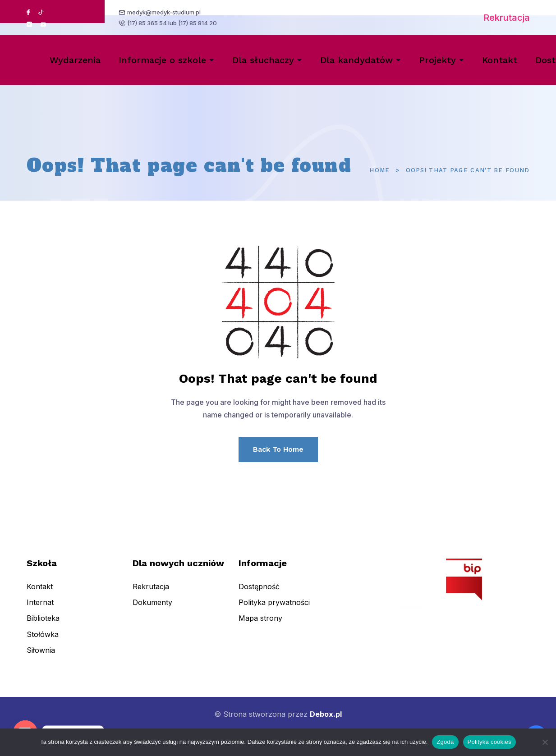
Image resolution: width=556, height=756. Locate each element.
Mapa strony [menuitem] (260, 626)
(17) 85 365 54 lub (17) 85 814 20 (173, 24)
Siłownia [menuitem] (41, 658)
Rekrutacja (507, 18)
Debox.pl (326, 714)
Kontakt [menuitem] (500, 60)
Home (379, 170)
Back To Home (278, 449)
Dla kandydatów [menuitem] (356, 60)
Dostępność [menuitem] (259, 595)
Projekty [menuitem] (437, 60)
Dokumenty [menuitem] (152, 610)
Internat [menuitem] (40, 610)
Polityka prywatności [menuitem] (274, 610)
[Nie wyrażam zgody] (545, 742)
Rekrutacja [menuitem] (151, 595)
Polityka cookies (489, 742)
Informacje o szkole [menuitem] (162, 60)
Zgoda (445, 742)
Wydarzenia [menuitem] (75, 60)
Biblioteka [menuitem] (43, 626)
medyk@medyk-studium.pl (165, 12)
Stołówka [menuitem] (43, 642)
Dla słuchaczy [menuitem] (263, 60)
